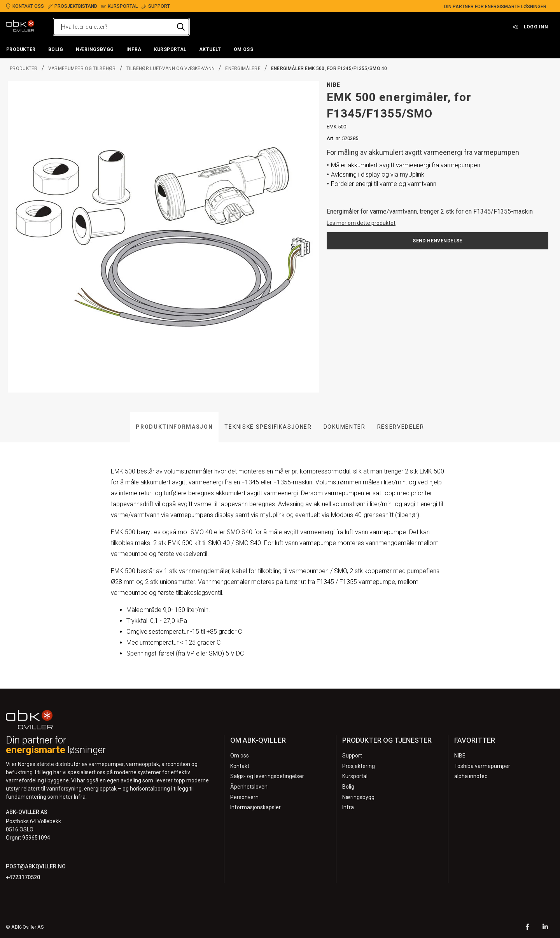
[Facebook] (527, 928)
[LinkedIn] (545, 928)
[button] (21, 50)
